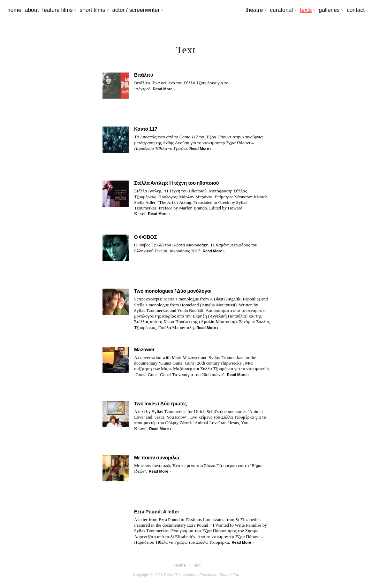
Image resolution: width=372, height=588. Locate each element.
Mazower (145, 350)
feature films (57, 10)
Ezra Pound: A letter (157, 512)
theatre (254, 10)
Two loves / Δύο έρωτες (161, 404)
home (14, 10)
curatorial (281, 10)
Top (236, 575)
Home (180, 565)
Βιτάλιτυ (144, 75)
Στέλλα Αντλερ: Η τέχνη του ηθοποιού (177, 183)
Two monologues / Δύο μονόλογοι (173, 291)
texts (306, 10)
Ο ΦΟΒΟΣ (146, 237)
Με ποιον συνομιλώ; (158, 458)
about (32, 10)
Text (197, 565)
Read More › (164, 89)
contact (356, 10)
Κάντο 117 (146, 129)
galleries (329, 10)
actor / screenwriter (136, 10)
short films (93, 10)
